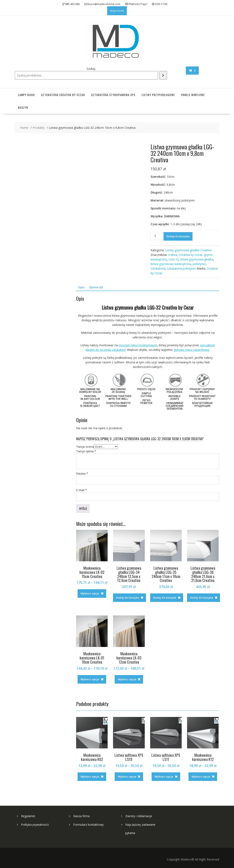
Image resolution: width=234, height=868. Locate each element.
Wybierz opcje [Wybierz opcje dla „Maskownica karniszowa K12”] (201, 777)
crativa (173, 255)
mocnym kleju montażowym (138, 345)
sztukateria (158, 268)
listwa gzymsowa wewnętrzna (171, 264)
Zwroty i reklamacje (139, 816)
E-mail (82, 490)
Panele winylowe (193, 95)
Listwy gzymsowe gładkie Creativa (188, 250)
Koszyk (23, 107)
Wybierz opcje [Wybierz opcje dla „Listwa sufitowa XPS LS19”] (127, 777)
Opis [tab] (81, 287)
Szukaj (91, 69)
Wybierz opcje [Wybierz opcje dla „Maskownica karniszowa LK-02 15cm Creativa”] (90, 593)
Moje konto (117, 11)
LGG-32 (174, 259)
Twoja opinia (86, 451)
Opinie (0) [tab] (96, 287)
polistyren (199, 264)
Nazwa (82, 473)
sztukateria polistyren (181, 268)
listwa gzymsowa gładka (197, 259)
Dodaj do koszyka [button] (128, 598)
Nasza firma (81, 816)
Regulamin (28, 816)
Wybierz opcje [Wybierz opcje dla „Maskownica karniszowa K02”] (90, 777)
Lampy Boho (26, 95)
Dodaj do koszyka (178, 236)
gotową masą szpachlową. (192, 350)
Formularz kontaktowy (88, 825)
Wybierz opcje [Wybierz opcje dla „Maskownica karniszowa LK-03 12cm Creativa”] (127, 679)
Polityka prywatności (35, 825)
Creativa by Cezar (191, 255)
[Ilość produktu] (157, 236)
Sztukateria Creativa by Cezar (63, 95)
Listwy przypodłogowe (158, 95)
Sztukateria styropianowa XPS (113, 95)
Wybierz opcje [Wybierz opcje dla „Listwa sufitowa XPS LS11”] (164, 777)
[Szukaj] (163, 75)
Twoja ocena (85, 447)
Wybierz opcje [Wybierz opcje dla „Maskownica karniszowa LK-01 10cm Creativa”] (90, 679)
